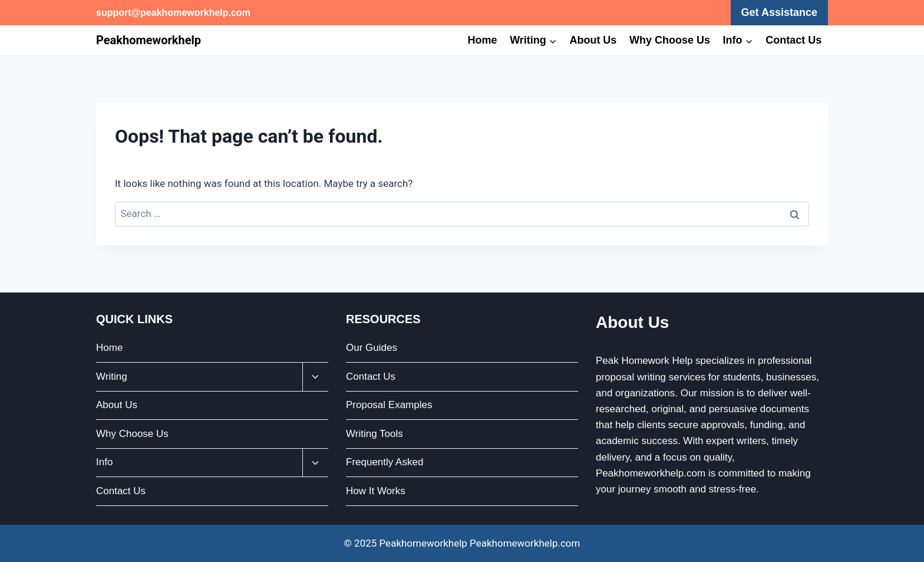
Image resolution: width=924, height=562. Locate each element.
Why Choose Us (670, 40)
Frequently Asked (385, 462)
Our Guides (372, 348)
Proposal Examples (389, 405)
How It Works (376, 491)
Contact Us (793, 40)
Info (104, 462)
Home (483, 40)
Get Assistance (779, 12)
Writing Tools (374, 434)
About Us (593, 40)
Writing (112, 377)
